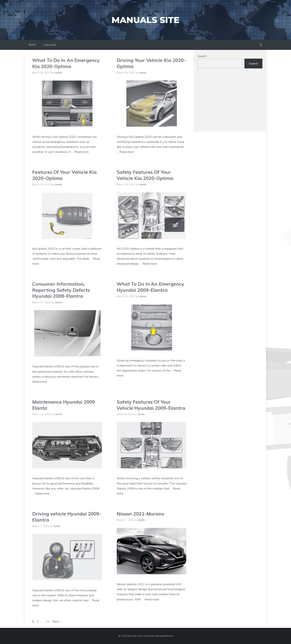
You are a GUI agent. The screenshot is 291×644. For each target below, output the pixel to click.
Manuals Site (145, 20)
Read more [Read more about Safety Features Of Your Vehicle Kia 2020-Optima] (150, 264)
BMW (32, 45)
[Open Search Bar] (261, 45)
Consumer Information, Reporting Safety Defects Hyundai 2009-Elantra (61, 290)
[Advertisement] (230, 102)
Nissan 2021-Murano (140, 514)
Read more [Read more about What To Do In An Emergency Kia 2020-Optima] (81, 152)
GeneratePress (164, 636)
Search (202, 56)
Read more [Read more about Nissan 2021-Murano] (152, 599)
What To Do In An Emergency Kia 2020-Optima (66, 63)
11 (48, 621)
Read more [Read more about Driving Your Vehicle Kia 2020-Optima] (127, 152)
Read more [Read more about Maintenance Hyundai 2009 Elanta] (42, 493)
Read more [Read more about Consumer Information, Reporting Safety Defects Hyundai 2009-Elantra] (40, 382)
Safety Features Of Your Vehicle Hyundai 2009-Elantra (151, 405)
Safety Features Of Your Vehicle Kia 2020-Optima (145, 175)
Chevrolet (50, 45)
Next (57, 621)
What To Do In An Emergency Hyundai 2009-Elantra (150, 287)
